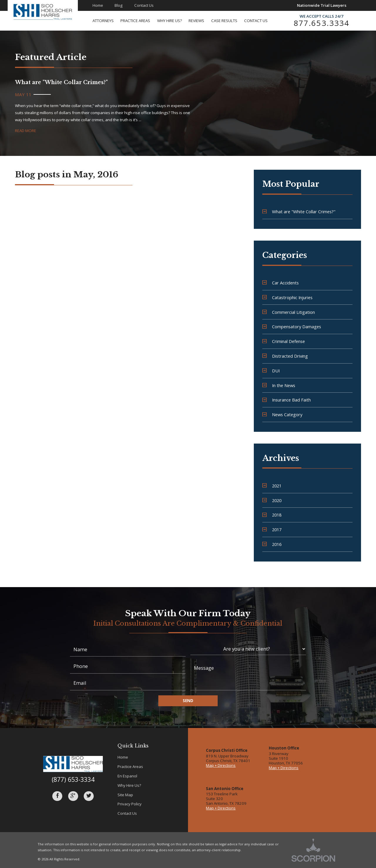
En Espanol (127, 776)
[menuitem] (107, 21)
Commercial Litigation (289, 312)
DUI (271, 371)
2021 (272, 486)
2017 (272, 529)
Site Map (125, 795)
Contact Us (127, 813)
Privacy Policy (130, 804)
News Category (282, 414)
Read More (26, 131)
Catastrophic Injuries (287, 297)
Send (188, 701)
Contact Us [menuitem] (144, 5)
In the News (279, 385)
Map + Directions (221, 765)
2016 (272, 544)
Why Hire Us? (129, 785)
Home (123, 757)
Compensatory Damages (292, 326)
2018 (272, 515)
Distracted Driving (285, 356)
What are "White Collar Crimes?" (299, 211)
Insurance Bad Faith (287, 400)
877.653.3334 (322, 23)
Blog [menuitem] (119, 5)
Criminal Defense (284, 341)
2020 (272, 500)
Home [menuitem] (98, 5)
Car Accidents (281, 283)
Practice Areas (130, 767)
